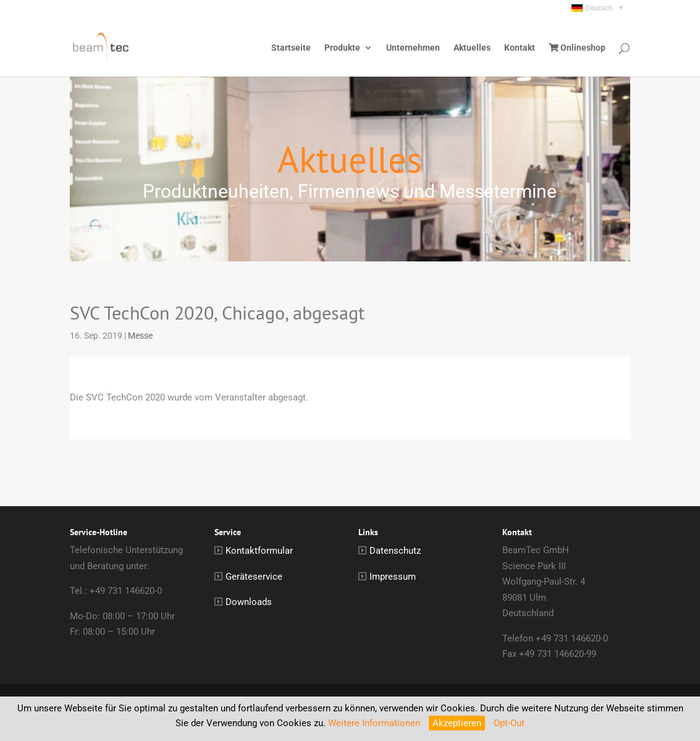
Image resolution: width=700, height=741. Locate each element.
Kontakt (520, 48)
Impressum (393, 577)
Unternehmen (413, 48)
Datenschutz (395, 551)
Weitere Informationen (374, 723)
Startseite (291, 48)
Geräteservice (254, 577)
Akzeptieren (457, 723)
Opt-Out (509, 723)
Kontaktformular (259, 551)
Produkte (342, 48)
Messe (140, 336)
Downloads (249, 602)
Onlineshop (577, 48)
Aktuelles (472, 48)
